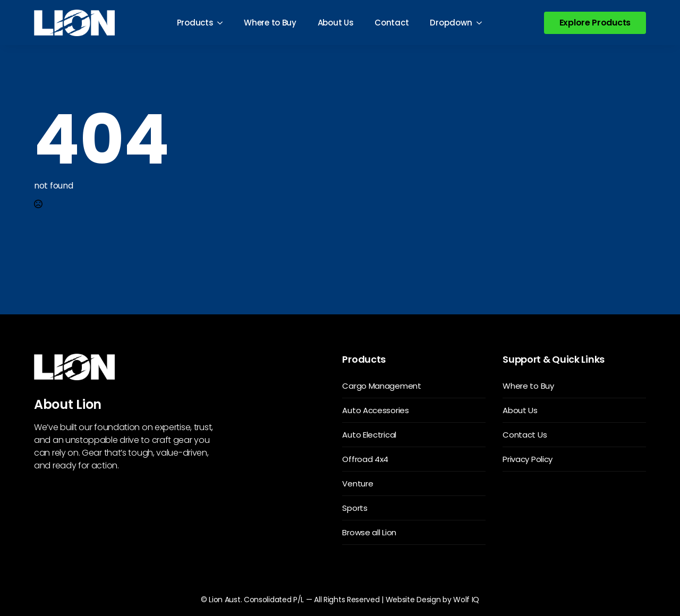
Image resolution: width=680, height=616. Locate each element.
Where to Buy (270, 23)
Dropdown (451, 23)
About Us (336, 23)
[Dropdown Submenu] (482, 23)
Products (195, 23)
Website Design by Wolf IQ (433, 600)
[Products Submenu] (223, 23)
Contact (392, 23)
